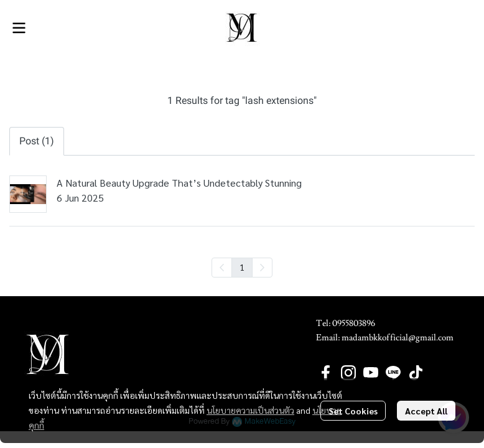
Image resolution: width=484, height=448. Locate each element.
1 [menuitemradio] (242, 267)
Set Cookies (353, 411)
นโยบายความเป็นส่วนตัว (250, 410)
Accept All (426, 411)
